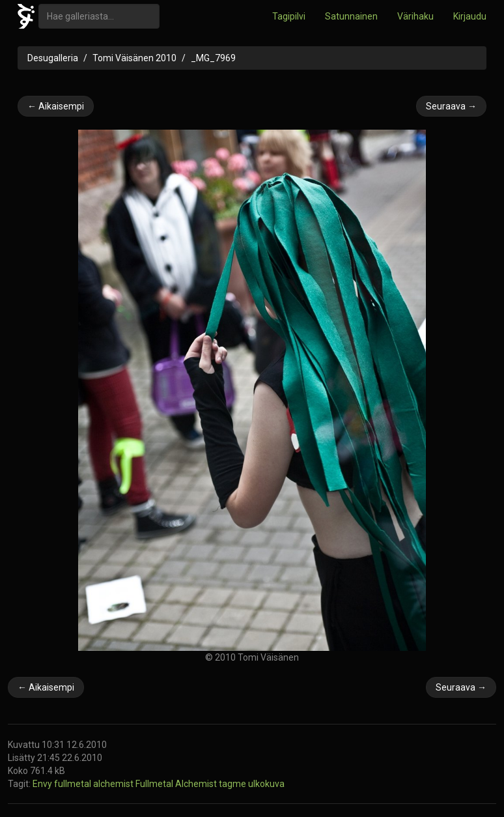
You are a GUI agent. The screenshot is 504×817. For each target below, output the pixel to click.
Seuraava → (451, 106)
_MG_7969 (213, 58)
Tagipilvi (289, 16)
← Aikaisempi (56, 106)
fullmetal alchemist (95, 784)
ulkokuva (266, 784)
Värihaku (415, 16)
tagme (233, 784)
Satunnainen (351, 16)
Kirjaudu (470, 16)
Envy (43, 784)
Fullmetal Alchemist (177, 784)
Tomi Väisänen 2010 (134, 58)
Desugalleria (53, 58)
